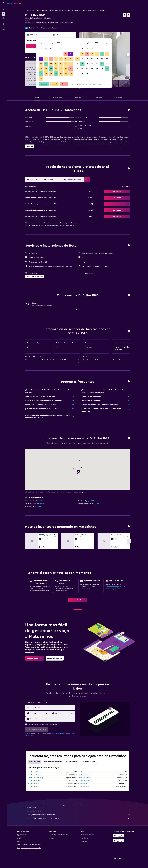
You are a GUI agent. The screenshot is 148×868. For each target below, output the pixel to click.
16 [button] (71, 64)
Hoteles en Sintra (84, 784)
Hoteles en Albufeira (35, 775)
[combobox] (52, 707)
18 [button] (46, 69)
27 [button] (56, 74)
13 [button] (56, 64)
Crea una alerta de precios (114, 587)
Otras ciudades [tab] (35, 762)
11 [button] (46, 64)
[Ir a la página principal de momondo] (14, 3)
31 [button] (41, 78)
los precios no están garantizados (74, 805)
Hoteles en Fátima (34, 781)
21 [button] (61, 69)
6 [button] (56, 59)
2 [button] (71, 54)
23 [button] (71, 69)
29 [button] (66, 74)
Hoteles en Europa (42, 11)
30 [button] (71, 74)
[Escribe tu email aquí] (52, 719)
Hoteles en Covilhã (84, 775)
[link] (78, 600)
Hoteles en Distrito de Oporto (72, 11)
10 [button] (41, 64)
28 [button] (61, 74)
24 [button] (41, 74)
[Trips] (3, 24)
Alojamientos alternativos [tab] (53, 762)
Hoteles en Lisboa (34, 772)
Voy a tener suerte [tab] (72, 762)
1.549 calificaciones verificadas (46, 28)
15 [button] (66, 64)
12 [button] (51, 64)
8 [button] (66, 59)
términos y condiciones (58, 734)
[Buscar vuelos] (3, 9)
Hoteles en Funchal (84, 778)
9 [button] (71, 59)
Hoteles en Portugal (55, 11)
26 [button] (51, 74)
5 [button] (51, 59)
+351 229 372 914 (31, 25)
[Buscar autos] (3, 18)
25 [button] (46, 74)
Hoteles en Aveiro (84, 781)
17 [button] (41, 69)
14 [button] (61, 64)
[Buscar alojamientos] (3, 14)
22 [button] (66, 69)
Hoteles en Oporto (84, 772)
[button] (3, 3)
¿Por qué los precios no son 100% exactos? (79, 818)
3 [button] (41, 59)
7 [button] (61, 59)
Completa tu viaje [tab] (89, 762)
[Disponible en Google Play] (119, 836)
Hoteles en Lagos (84, 786)
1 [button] (66, 54)
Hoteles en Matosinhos (89, 11)
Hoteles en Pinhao (34, 784)
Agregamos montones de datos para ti (79, 815)
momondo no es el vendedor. (79, 811)
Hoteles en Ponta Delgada (37, 778)
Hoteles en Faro (33, 786)
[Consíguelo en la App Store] (119, 841)
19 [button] (51, 69)
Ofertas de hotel (30, 11)
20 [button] (56, 69)
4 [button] (46, 59)
